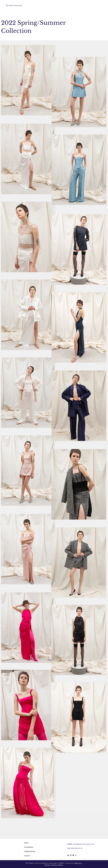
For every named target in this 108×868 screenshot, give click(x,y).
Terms (47, 865)
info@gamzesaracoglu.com (83, 844)
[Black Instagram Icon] (71, 855)
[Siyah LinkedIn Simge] (68, 855)
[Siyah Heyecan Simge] (73, 855)
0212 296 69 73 (77, 848)
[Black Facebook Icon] (76, 855)
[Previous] (4, 159)
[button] (7, 5)
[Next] (53, 159)
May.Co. (79, 863)
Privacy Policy (57, 865)
